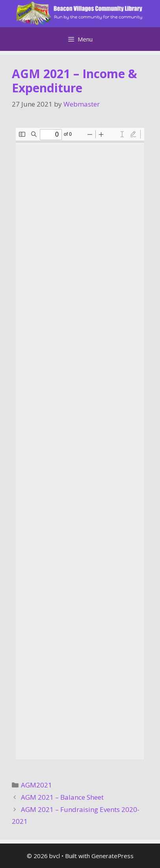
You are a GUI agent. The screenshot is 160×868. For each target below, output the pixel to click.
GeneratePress (113, 856)
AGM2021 (36, 785)
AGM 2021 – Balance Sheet (62, 797)
